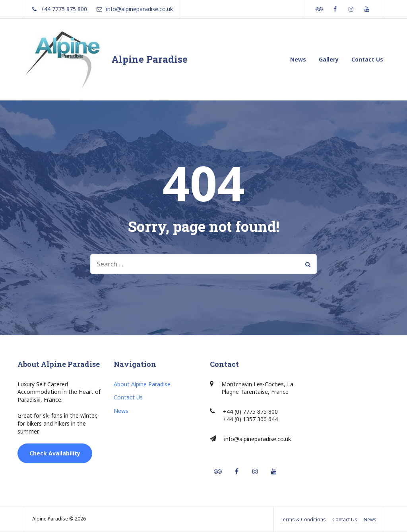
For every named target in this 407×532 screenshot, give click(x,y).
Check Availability (55, 453)
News (298, 59)
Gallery (329, 59)
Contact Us (367, 59)
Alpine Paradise (149, 59)
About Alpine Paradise (142, 384)
